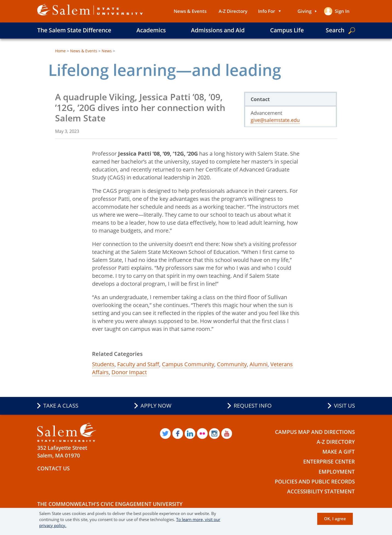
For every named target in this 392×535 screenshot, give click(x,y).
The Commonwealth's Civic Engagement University (110, 502)
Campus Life (287, 30)
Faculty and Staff (138, 364)
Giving (304, 11)
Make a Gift (339, 451)
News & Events (190, 11)
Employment (337, 470)
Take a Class (61, 406)
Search (335, 30)
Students (103, 364)
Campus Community (188, 364)
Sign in (342, 11)
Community (232, 364)
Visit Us (344, 406)
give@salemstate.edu (275, 120)
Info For (266, 11)
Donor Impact (129, 372)
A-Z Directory (233, 11)
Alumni (259, 364)
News (107, 51)
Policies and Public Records (315, 480)
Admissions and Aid (218, 30)
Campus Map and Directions (315, 432)
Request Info (253, 406)
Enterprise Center (329, 461)
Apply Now (156, 406)
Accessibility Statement (321, 490)
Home (60, 51)
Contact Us (53, 468)
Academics (151, 30)
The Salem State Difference (74, 30)
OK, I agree (335, 519)
